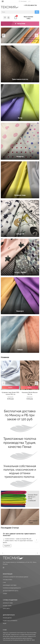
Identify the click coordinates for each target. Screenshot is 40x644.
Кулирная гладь (20, 195)
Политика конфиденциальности (12, 588)
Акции (5, 623)
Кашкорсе (20, 311)
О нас (4, 582)
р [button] (29, 1)
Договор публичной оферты (11, 591)
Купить (10, 388)
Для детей (20, 234)
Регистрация (23, 1)
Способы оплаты (8, 580)
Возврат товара (7, 606)
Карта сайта (6, 609)
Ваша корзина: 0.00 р (24, 18)
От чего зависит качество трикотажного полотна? (19, 535)
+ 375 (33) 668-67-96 (30, 5)
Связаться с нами (8, 603)
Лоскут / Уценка (20, 272)
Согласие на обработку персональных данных (16, 577)
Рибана (20, 350)
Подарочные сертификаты (10, 621)
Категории (20, 24)
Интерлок (20, 157)
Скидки (5, 594)
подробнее (7, 546)
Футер (20, 118)
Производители (7, 618)
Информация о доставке (10, 585)
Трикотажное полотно (20, 79)
